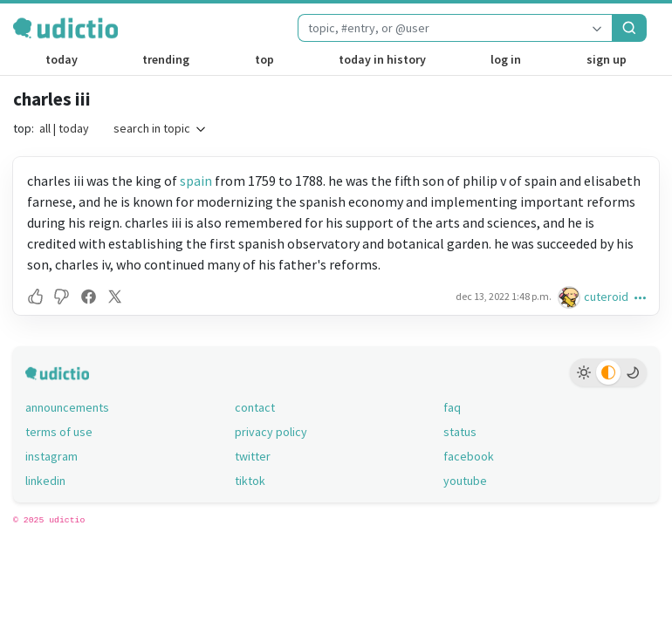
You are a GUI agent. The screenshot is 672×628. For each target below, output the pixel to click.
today (62, 59)
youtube (465, 481)
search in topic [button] (161, 128)
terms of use (59, 432)
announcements (67, 407)
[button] (38, 297)
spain (196, 181)
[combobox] (440, 28)
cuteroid (606, 297)
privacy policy (271, 432)
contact (255, 407)
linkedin (45, 481)
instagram (51, 456)
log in (506, 59)
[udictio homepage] (65, 28)
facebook (469, 456)
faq (452, 407)
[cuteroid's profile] (571, 297)
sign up (607, 59)
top (264, 59)
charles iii (52, 99)
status (460, 432)
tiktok (250, 481)
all (45, 128)
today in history (382, 59)
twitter (253, 456)
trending (166, 59)
